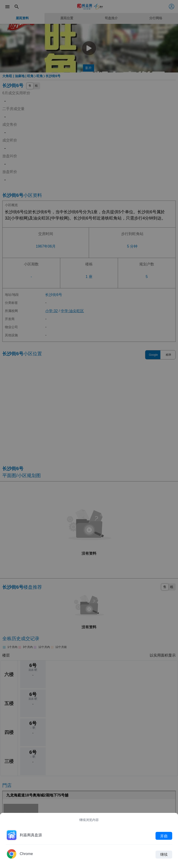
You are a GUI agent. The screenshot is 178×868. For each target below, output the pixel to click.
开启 (164, 836)
